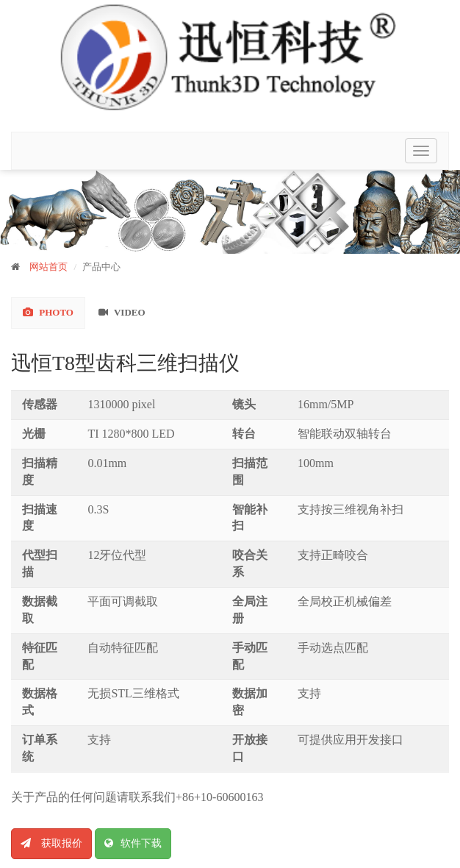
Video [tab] (122, 312)
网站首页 (48, 267)
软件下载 (133, 843)
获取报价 (51, 843)
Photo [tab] (48, 312)
